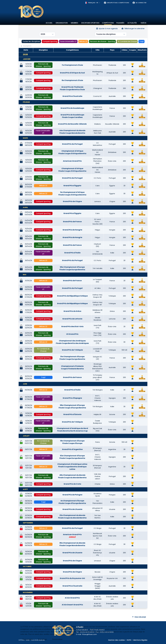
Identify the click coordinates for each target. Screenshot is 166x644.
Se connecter (139, 3)
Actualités (132, 23)
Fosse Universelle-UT (68, 41)
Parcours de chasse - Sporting (102, 41)
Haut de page (139, 617)
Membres (74, 23)
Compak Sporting (50, 41)
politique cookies (68, 634)
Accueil (49, 23)
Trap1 (141, 41)
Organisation (62, 23)
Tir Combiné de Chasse (127, 41)
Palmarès (120, 23)
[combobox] (93, 3)
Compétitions (108, 23)
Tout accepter (28, 639)
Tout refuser (42, 639)
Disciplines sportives (90, 23)
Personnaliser (57, 639)
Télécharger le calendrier (133, 29)
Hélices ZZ (83, 41)
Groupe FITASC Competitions (116, 3)
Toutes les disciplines (31, 41)
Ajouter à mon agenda (107, 29)
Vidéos (143, 23)
